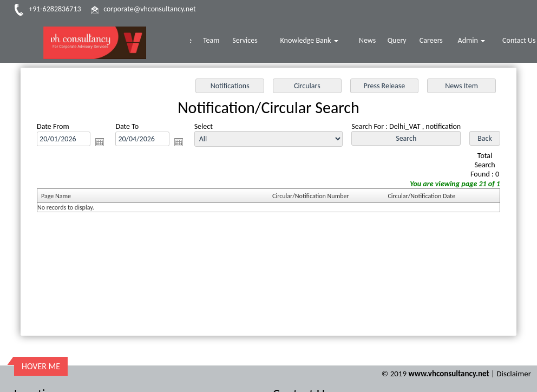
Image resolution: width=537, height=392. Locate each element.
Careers (434, 41)
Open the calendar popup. (100, 142)
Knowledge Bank (315, 41)
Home (191, 41)
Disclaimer (514, 348)
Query (400, 41)
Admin (473, 41)
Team (219, 41)
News (372, 41)
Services (252, 41)
